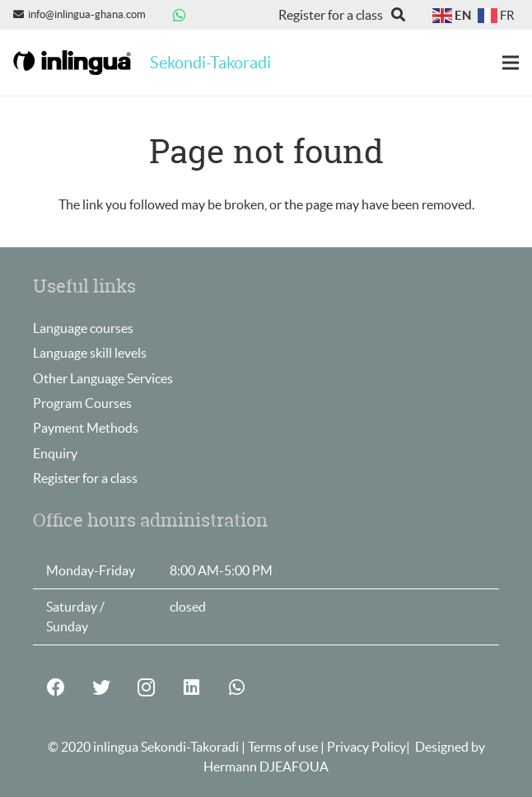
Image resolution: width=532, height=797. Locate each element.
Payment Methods (86, 428)
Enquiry (55, 453)
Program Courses (82, 403)
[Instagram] (146, 688)
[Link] (72, 63)
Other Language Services (103, 378)
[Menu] (511, 63)
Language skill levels (90, 353)
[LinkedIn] (191, 688)
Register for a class (85, 478)
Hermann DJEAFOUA (266, 767)
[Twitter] (101, 688)
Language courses (83, 328)
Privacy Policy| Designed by (406, 747)
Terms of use (284, 747)
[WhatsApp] (180, 15)
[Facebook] (56, 688)
